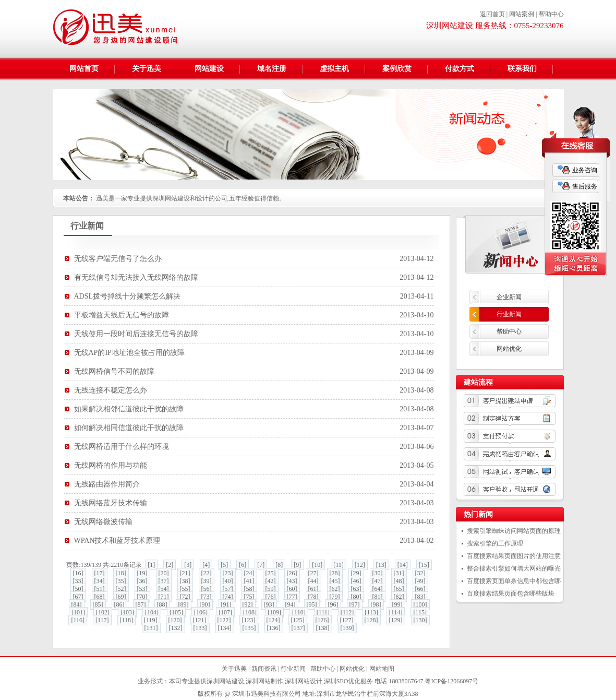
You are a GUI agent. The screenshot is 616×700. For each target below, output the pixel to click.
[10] (317, 565)
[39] (207, 581)
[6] (243, 565)
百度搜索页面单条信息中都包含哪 (514, 581)
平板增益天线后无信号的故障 (122, 315)
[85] (98, 604)
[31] (399, 573)
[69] (121, 597)
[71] (164, 597)
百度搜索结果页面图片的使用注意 (514, 556)
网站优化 (509, 349)
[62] (335, 589)
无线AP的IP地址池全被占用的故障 (129, 353)
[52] (121, 589)
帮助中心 (551, 14)
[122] (224, 620)
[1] (151, 565)
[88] (162, 604)
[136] (274, 628)
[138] (323, 628)
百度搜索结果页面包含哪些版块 (511, 594)
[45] (335, 581)
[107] (225, 612)
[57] (228, 589)
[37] (164, 581)
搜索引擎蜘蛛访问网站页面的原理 (514, 531)
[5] (224, 565)
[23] (228, 573)
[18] (121, 573)
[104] (152, 612)
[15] (424, 565)
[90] (205, 604)
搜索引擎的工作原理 (495, 543)
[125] (298, 620)
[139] (347, 628)
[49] (420, 581)
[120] (175, 620)
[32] (420, 573)
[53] (142, 589)
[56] (207, 589)
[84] (77, 604)
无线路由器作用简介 (107, 484)
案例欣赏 (397, 69)
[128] (371, 620)
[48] (399, 581)
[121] (200, 620)
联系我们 (522, 69)
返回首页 (492, 14)
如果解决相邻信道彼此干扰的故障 (129, 409)
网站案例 (522, 14)
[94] (291, 604)
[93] (269, 604)
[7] (261, 565)
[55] (185, 589)
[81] (378, 597)
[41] (249, 581)
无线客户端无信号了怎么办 (118, 259)
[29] (356, 573)
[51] (100, 589)
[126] (322, 620)
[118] (127, 620)
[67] (78, 597)
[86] (119, 604)
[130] (420, 620)
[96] (333, 604)
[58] (249, 589)
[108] (250, 612)
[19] (142, 573)
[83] (420, 597)
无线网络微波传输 (103, 522)
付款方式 (460, 69)
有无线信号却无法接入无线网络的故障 (136, 277)
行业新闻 (509, 314)
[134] (225, 628)
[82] (399, 597)
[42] (271, 581)
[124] (273, 620)
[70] (142, 597)
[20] (164, 573)
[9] (297, 565)
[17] (100, 573)
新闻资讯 (264, 669)
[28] (335, 573)
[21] (185, 573)
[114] (396, 612)
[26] (292, 573)
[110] (299, 612)
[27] (313, 573)
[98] (376, 604)
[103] (127, 612)
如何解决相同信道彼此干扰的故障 (129, 428)
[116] (78, 620)
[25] (271, 573)
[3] (188, 565)
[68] (100, 597)
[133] (200, 628)
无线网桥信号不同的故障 (114, 371)
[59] (271, 589)
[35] (121, 581)
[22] (207, 573)
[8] (279, 565)
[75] (249, 597)
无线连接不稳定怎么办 (111, 390)
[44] (313, 581)
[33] (78, 581)
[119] (151, 620)
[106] (201, 612)
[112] (347, 612)
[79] (335, 597)
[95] (312, 604)
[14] (403, 565)
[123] (249, 620)
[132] (176, 628)
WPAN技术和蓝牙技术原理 (117, 541)
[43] (292, 581)
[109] (274, 612)
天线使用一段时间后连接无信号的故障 (136, 334)
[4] (206, 565)
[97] (355, 604)
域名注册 (272, 69)
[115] (420, 612)
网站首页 (84, 69)
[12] (360, 565)
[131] (151, 628)
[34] (100, 581)
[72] (185, 597)
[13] (381, 565)
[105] (176, 612)
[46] (356, 581)
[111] (323, 612)
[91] (226, 604)
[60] (292, 589)
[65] (399, 589)
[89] (184, 604)
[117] (102, 620)
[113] (371, 612)
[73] (207, 597)
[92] (248, 604)
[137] (298, 628)
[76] (271, 597)
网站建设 (209, 69)
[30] (378, 573)
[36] (142, 581)
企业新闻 (509, 297)
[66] (420, 589)
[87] (141, 604)
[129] (396, 620)
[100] (420, 604)
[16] (78, 573)
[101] (78, 612)
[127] (347, 620)
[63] (356, 589)
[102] (103, 612)
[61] (313, 589)
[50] (78, 589)
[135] (249, 628)
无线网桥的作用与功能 (111, 465)
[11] (339, 565)
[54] (164, 589)
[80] (356, 597)
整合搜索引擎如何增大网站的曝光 (514, 568)
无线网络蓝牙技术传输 (111, 503)
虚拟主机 (334, 69)
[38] (185, 581)
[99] (397, 604)
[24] (249, 573)
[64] (378, 589)
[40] (228, 581)
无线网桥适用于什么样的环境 (122, 447)
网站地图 (382, 669)
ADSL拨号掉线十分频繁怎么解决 (128, 296)
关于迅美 (147, 69)
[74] (228, 597)
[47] (378, 581)
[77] (292, 597)
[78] (313, 597)
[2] (170, 565)
